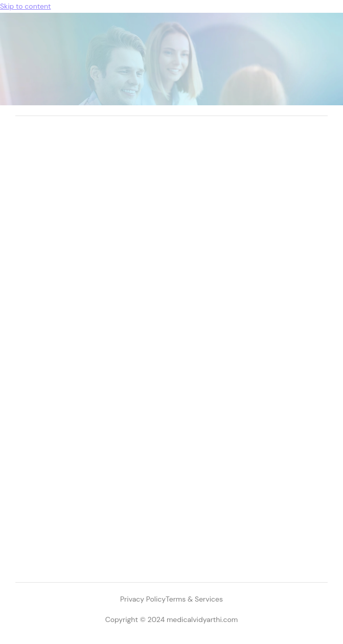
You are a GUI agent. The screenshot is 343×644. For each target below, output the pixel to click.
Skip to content (25, 6)
